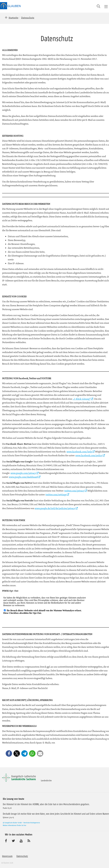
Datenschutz (22, 856)
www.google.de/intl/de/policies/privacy (55, 508)
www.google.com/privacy (23, 473)
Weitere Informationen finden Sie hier (14, 825)
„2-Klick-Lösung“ (82, 399)
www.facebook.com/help (79, 452)
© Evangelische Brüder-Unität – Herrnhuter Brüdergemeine (21, 823)
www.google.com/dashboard (23, 477)
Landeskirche (46, 780)
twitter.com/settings (56, 494)
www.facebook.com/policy (89, 455)
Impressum (7, 856)
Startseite (13, 18)
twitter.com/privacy (74, 491)
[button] (9, 753)
